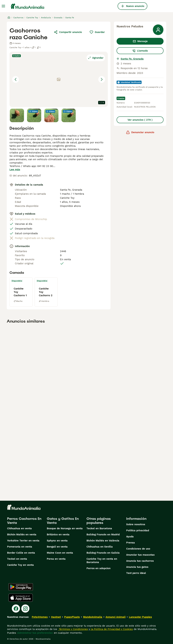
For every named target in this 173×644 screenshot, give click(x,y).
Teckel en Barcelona (99, 528)
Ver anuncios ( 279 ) (140, 120)
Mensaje (140, 41)
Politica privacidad (138, 530)
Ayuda (130, 537)
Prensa (131, 543)
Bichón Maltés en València (103, 541)
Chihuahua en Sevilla (100, 547)
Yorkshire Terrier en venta (23, 541)
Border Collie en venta (21, 553)
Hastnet (56, 617)
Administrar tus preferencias (35, 633)
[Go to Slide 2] (34, 115)
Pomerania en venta (20, 547)
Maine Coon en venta (60, 553)
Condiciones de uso (138, 549)
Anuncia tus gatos (137, 567)
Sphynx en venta (57, 541)
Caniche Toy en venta (20, 565)
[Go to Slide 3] (51, 115)
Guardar (97, 32)
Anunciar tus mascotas (140, 555)
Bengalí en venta (57, 547)
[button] (59, 79)
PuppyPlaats (72, 617)
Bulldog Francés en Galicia (103, 553)
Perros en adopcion (98, 568)
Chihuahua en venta (19, 528)
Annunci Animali (116, 617)
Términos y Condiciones (73, 629)
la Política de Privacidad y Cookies (111, 629)
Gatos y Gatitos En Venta (63, 521)
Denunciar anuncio (140, 132)
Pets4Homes (40, 617)
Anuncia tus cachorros (140, 561)
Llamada (140, 51)
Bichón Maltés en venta (22, 534)
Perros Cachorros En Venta (24, 521)
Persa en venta (56, 559)
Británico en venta (58, 534)
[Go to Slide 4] (69, 115)
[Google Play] (21, 587)
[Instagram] (25, 609)
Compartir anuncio (68, 32)
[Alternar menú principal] (3, 6)
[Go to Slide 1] (17, 115)
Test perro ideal (136, 573)
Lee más (15, 169)
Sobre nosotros (136, 524)
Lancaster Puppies (140, 617)
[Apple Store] (21, 598)
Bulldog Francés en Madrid (103, 534)
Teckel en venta (17, 559)
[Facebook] (16, 609)
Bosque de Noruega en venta (65, 528)
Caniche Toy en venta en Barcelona (102, 561)
